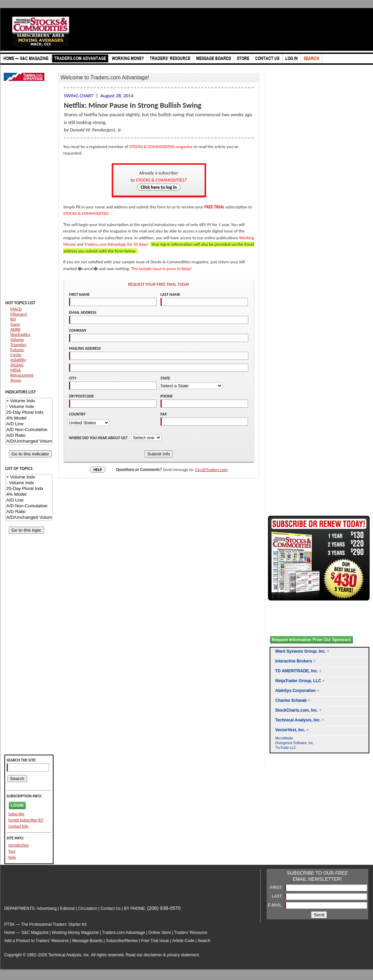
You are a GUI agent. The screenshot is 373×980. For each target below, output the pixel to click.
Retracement (22, 375)
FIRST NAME (79, 294)
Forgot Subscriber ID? (26, 820)
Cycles (16, 355)
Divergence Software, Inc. (295, 743)
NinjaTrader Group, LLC (298, 681)
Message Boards (87, 941)
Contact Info (18, 826)
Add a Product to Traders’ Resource (37, 941)
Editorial (67, 908)
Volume (17, 339)
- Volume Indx (29, 407)
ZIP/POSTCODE (82, 396)
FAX (164, 414)
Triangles (18, 344)
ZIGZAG (17, 365)
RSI (13, 319)
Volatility (18, 360)
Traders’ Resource (191, 933)
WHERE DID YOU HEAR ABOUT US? (99, 438)
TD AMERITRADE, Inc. (297, 671)
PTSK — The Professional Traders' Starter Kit (46, 924)
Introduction (19, 845)
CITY (73, 378)
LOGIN (17, 805)
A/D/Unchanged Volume (29, 441)
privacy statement (183, 955)
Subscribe (16, 814)
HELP (98, 470)
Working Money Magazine (75, 933)
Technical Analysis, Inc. (298, 720)
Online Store (160, 933)
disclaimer (153, 955)
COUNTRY (77, 414)
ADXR (15, 329)
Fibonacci (19, 314)
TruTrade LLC (286, 748)
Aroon (16, 380)
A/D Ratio (29, 436)
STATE (165, 378)
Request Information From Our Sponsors (312, 640)
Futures (17, 350)
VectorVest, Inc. (291, 730)
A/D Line (29, 424)
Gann (15, 324)
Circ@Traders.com (211, 469)
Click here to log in (159, 187)
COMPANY (78, 330)
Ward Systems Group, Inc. (301, 651)
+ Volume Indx (29, 401)
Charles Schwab (291, 700)
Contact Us (111, 908)
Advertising (47, 908)
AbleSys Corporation (296, 691)
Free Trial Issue (155, 941)
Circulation (88, 908)
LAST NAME (170, 294)
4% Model (29, 418)
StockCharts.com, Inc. (297, 710)
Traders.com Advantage (124, 933)
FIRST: (277, 887)
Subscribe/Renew (122, 941)
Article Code (183, 941)
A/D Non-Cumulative (29, 430)
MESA (16, 370)
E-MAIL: (276, 905)
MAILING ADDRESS (85, 348)
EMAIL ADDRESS (83, 312)
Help (12, 857)
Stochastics (20, 334)
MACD (16, 309)
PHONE (167, 396)
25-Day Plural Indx (29, 413)
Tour (12, 851)
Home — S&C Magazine (27, 933)
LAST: (278, 896)
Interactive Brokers (294, 661)
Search (204, 941)
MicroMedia (284, 738)
